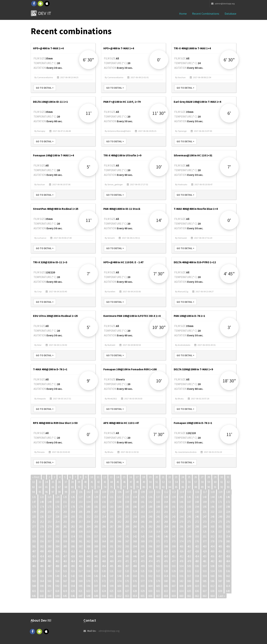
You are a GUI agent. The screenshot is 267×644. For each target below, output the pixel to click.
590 (42, 586)
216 (166, 512)
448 (150, 556)
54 (176, 482)
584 (197, 581)
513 (50, 571)
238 (135, 517)
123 (50, 497)
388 (88, 546)
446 (135, 556)
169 (205, 502)
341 (127, 536)
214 (150, 512)
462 (57, 561)
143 (205, 497)
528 (166, 571)
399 (174, 546)
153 (81, 502)
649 (96, 596)
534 (212, 571)
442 (104, 556)
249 (220, 517)
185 (127, 507)
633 (174, 591)
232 (88, 517)
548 (119, 576)
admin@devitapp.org (223, 4)
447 (143, 556)
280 (57, 527)
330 (42, 536)
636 (197, 591)
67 (59, 487)
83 (163, 487)
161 (143, 502)
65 (46, 487)
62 (228, 482)
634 (181, 591)
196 (212, 507)
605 (158, 586)
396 (150, 546)
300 (212, 527)
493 (96, 566)
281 (65, 527)
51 (157, 482)
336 (88, 536)
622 (88, 591)
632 (166, 591)
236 (119, 517)
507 (205, 566)
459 (34, 561)
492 (88, 566)
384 (57, 546)
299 (205, 527)
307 (65, 532)
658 (166, 596)
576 (135, 581)
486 (42, 566)
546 (104, 576)
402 (197, 546)
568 (73, 581)
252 (42, 522)
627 (127, 591)
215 (158, 512)
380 (228, 541)
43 (105, 482)
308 (73, 532)
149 (50, 502)
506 (197, 566)
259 (96, 522)
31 (228, 477)
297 (189, 527)
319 (158, 532)
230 (73, 517)
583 (189, 581)
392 (119, 546)
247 (205, 517)
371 (158, 541)
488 (57, 566)
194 (197, 507)
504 (181, 566)
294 (166, 527)
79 (137, 487)
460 (42, 561)
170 (212, 502)
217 (174, 512)
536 (228, 571)
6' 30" (88, 60)
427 (189, 551)
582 (181, 581)
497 (127, 566)
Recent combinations (206, 14)
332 (57, 536)
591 (50, 586)
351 (205, 536)
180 (88, 507)
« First (36, 477)
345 (158, 536)
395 (143, 546)
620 (73, 591)
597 (96, 586)
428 (197, 551)
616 (42, 591)
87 (189, 487)
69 (72, 487)
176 (57, 507)
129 (96, 497)
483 (220, 561)
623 (96, 591)
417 (112, 551)
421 (143, 551)
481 (205, 561)
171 (220, 502)
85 (176, 487)
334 (73, 536)
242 (166, 517)
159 (127, 502)
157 (112, 502)
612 (212, 586)
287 (112, 527)
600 (119, 586)
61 (222, 482)
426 (181, 551)
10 (92, 477)
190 (166, 507)
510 (228, 566)
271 (189, 522)
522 (119, 571)
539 (50, 576)
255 (65, 522)
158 (119, 502)
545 (96, 576)
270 (181, 522)
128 (88, 497)
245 (189, 517)
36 (59, 482)
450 (166, 556)
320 (166, 532)
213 (143, 512)
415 (96, 551)
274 (212, 522)
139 (174, 497)
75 (111, 487)
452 (181, 556)
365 (112, 541)
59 (209, 482)
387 (81, 546)
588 (228, 581)
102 (88, 492)
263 (127, 522)
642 (42, 596)
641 (34, 596)
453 (189, 556)
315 (127, 532)
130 (104, 497)
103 (96, 492)
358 (57, 541)
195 (205, 507)
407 (34, 551)
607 (174, 586)
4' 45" (229, 274)
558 (197, 576)
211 (127, 512)
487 (50, 566)
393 (127, 546)
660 (181, 596)
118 (213, 492)
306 (57, 532)
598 (104, 586)
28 (209, 477)
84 (170, 487)
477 (174, 561)
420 (135, 551)
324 (197, 532)
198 (228, 507)
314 (119, 532)
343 (143, 536)
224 (228, 512)
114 (182, 492)
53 (170, 482)
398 (166, 546)
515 (65, 571)
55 (183, 482)
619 (65, 591)
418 (119, 551)
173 (34, 507)
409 (50, 551)
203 (65, 512)
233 (96, 517)
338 (104, 536)
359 (65, 541)
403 (205, 546)
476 (166, 561)
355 (34, 541)
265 (143, 522)
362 (88, 541)
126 (73, 497)
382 (42, 546)
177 (65, 507)
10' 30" (159, 327)
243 (174, 517)
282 (73, 527)
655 (143, 596)
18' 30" (229, 381)
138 (166, 497)
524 (135, 571)
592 (57, 586)
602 (135, 586)
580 (166, 581)
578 (150, 581)
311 (96, 532)
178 (73, 507)
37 (66, 482)
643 (50, 596)
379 (220, 541)
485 (34, 566)
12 (105, 477)
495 (112, 566)
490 (73, 566)
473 (143, 561)
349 (189, 536)
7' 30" (159, 274)
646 (73, 596)
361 (81, 541)
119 (220, 492)
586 (212, 581)
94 (33, 492)
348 (181, 536)
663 (205, 596)
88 (196, 487)
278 (42, 527)
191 (174, 507)
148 (42, 502)
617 (50, 591)
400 (181, 546)
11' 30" (159, 113)
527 (158, 571)
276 (228, 522)
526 (150, 571)
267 (158, 522)
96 (46, 492)
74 (105, 487)
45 (118, 482)
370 (150, 541)
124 (57, 497)
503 (174, 566)
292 (150, 527)
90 (209, 487)
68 (66, 487)
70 (79, 487)
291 (143, 527)
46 (124, 482)
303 (34, 532)
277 (34, 527)
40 (85, 482)
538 (42, 576)
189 (158, 507)
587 (220, 581)
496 (119, 566)
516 (73, 571)
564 (42, 581)
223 (220, 512)
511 (34, 571)
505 (189, 566)
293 (158, 527)
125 (65, 497)
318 (150, 532)
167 (189, 502)
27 (202, 477)
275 (220, 522)
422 (150, 551)
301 (220, 527)
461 (50, 561)
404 (212, 546)
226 (42, 517)
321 (174, 532)
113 (174, 492)
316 (135, 532)
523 (127, 571)
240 (150, 517)
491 (81, 566)
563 (34, 581)
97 (53, 492)
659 (174, 596)
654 (135, 596)
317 (143, 532)
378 (212, 541)
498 (135, 566)
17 (137, 477)
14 (118, 477)
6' (229, 113)
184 (119, 507)
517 (81, 571)
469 (112, 561)
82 (157, 487)
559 (205, 576)
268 (166, 522)
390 (104, 546)
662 (197, 596)
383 (50, 546)
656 (150, 596)
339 (112, 536)
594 (73, 586)
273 (205, 522)
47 (131, 482)
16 (131, 477)
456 (212, 556)
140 (181, 497)
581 (174, 581)
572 (104, 581)
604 (150, 586)
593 (65, 586)
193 (189, 507)
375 (189, 541)
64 (40, 487)
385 (65, 546)
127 (81, 497)
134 (135, 497)
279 (50, 527)
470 (119, 561)
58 (202, 482)
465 (81, 561)
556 (181, 576)
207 (96, 512)
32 (33, 482)
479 (189, 561)
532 (197, 571)
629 (143, 591)
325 (205, 532)
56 (189, 482)
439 (81, 556)
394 (135, 546)
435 (50, 556)
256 (73, 522)
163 (158, 502)
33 (40, 482)
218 (181, 512)
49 (144, 482)
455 (205, 556)
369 (143, 541)
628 (135, 591)
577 (143, 581)
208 (104, 512)
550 (135, 576)
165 (174, 502)
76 (118, 487)
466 (88, 561)
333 (65, 536)
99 (66, 492)
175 (50, 507)
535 (220, 571)
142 (197, 497)
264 (135, 522)
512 (42, 571)
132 (119, 497)
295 (174, 527)
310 (88, 532)
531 (189, 571)
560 (212, 576)
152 (73, 502)
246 (197, 517)
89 (202, 487)
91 (215, 487)
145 (220, 497)
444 (119, 556)
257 (81, 522)
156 (104, 502)
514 (57, 571)
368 (135, 541)
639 (220, 591)
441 (96, 556)
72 (92, 487)
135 (143, 497)
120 (228, 492)
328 (228, 532)
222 (212, 512)
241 (158, 517)
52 (163, 482)
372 (166, 541)
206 (88, 512)
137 (158, 497)
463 (65, 561)
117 (205, 492)
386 (73, 546)
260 (104, 522)
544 (88, 576)
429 (205, 551)
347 (174, 536)
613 (220, 586)
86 (183, 487)
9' (88, 381)
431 (220, 551)
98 (59, 492)
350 (197, 536)
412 (73, 551)
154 (88, 502)
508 (212, 566)
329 (34, 536)
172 (228, 502)
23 (176, 477)
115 (189, 492)
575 (127, 581)
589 (34, 586)
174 (42, 507)
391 (112, 546)
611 (205, 586)
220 (197, 512)
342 (135, 536)
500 (150, 566)
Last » (222, 596)
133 (127, 497)
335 (81, 536)
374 (181, 541)
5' (88, 167)
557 (189, 576)
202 (57, 512)
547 (112, 576)
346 (166, 536)
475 (158, 561)
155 (96, 502)
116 (197, 492)
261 (112, 522)
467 (96, 561)
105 (112, 492)
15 (124, 477)
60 (215, 482)
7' (229, 167)
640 (228, 591)
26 (196, 477)
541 (65, 576)
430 (212, 551)
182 (104, 507)
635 (189, 591)
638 (212, 591)
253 (50, 522)
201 (50, 512)
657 (158, 596)
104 (104, 492)
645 (65, 596)
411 (65, 551)
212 (135, 512)
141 (189, 497)
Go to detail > (45, 88)
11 (98, 477)
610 (197, 586)
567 (65, 581)
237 (127, 517)
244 (181, 517)
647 (81, 596)
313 (112, 532)
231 (81, 517)
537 (34, 576)
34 (46, 482)
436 (57, 556)
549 (127, 576)
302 (228, 527)
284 (88, 527)
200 (42, 512)
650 (104, 596)
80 (144, 487)
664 (212, 596)
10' (159, 167)
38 (72, 482)
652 (119, 596)
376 (197, 541)
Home (183, 14)
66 (53, 487)
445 (127, 556)
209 (112, 512)
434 (42, 556)
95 (40, 492)
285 (96, 527)
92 (222, 487)
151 (65, 502)
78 (131, 487)
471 (127, 561)
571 (96, 581)
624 (104, 591)
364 (104, 541)
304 (42, 532)
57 (196, 482)
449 (158, 556)
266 (150, 522)
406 (228, 546)
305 (50, 532)
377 (205, 541)
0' (159, 60)
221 (205, 512)
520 (104, 571)
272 (197, 522)
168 (197, 502)
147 (34, 502)
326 (212, 532)
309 (81, 532)
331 (50, 536)
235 (112, 517)
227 (50, 517)
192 (181, 507)
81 (150, 487)
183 (112, 507)
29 (215, 477)
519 (96, 571)
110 (151, 492)
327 (220, 532)
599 (112, 586)
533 (205, 571)
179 (81, 507)
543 (81, 576)
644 (57, 596)
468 (104, 561)
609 (189, 586)
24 (183, 477)
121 (34, 497)
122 (42, 497)
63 (33, 487)
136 (150, 497)
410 (57, 551)
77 (124, 487)
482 (212, 561)
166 (181, 502)
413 (81, 551)
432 (228, 551)
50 (150, 482)
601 (127, 586)
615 (34, 591)
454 (197, 556)
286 (104, 527)
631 (158, 591)
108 (135, 492)
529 (174, 571)
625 (112, 591)
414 (88, 551)
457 (220, 556)
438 (73, 556)
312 (104, 532)
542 (73, 576)
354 (228, 536)
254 (57, 522)
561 (220, 576)
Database (230, 14)
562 (228, 576)
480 (197, 561)
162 (150, 502)
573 (112, 581)
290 (135, 527)
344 (150, 536)
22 (170, 477)
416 (104, 551)
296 (181, 527)
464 (73, 561)
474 (150, 561)
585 (205, 581)
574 (119, 581)
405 (220, 546)
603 (143, 586)
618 (57, 591)
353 (220, 536)
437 (65, 556)
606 (166, 586)
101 (81, 492)
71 (85, 487)
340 (119, 536)
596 (88, 586)
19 (150, 477)
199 (34, 512)
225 (34, 517)
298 (197, 527)
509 (220, 566)
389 (96, 546)
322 (181, 532)
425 (174, 551)
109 (143, 492)
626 (119, 591)
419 (127, 551)
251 (34, 522)
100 (73, 492)
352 (212, 536)
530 (181, 571)
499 (143, 566)
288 (119, 527)
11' (89, 113)
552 (150, 576)
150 (57, 502)
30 (222, 477)
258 (88, 522)
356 (42, 541)
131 (112, 497)
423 (158, 551)
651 (112, 596)
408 (42, 551)
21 (163, 477)
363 (96, 541)
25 (189, 477)
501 (158, 566)
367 (127, 541)
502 (166, 566)
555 (174, 576)
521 (112, 571)
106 (120, 492)
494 (104, 566)
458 (228, 556)
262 (119, 522)
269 (174, 522)
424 (166, 551)
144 (212, 497)
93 (228, 487)
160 (135, 502)
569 (81, 581)
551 (143, 576)
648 (88, 596)
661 (189, 596)
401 (189, 546)
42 (98, 482)
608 (181, 586)
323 (189, 532)
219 (189, 512)
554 (166, 576)
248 (212, 517)
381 (34, 546)
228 (57, 517)
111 (158, 492)
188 (150, 507)
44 (111, 482)
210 (119, 512)
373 (174, 541)
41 (92, 482)
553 (158, 576)
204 (73, 512)
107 (127, 492)
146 (228, 497)
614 (228, 586)
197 (220, 507)
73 (98, 487)
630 (150, 591)
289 (127, 527)
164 (166, 502)
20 (157, 477)
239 (143, 517)
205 (81, 512)
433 (34, 556)
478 (181, 561)
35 (53, 482)
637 (205, 591)
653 (127, 596)
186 (135, 507)
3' (229, 327)
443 (112, 556)
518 (88, 571)
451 (174, 556)
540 (57, 576)
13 (111, 477)
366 (119, 541)
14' (159, 220)
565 (50, 581)
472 (135, 561)
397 (158, 546)
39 (79, 482)
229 (65, 517)
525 (143, 571)
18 (144, 477)
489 (65, 566)
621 (81, 591)
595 (81, 586)
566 (57, 581)
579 (158, 581)
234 (104, 517)
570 (88, 581)
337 (96, 536)
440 (88, 556)
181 (96, 507)
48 (137, 482)
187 (143, 507)
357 (50, 541)
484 (228, 561)
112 (166, 492)
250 (228, 517)
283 (81, 527)
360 (73, 541)
